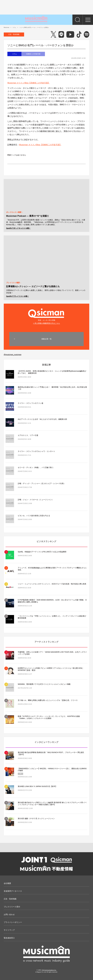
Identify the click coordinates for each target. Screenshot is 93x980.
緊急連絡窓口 (9, 938)
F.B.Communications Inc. (49, 970)
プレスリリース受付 (12, 907)
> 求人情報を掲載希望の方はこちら (46, 323)
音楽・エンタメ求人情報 (47, 314)
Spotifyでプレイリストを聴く (17, 296)
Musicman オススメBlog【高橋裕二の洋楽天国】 (29, 83)
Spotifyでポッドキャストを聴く (18, 228)
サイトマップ (9, 930)
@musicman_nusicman (13, 355)
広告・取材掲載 (14, 34)
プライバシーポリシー (13, 922)
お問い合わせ (9, 914)
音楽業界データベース (13, 891)
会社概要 (7, 883)
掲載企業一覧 (46, 339)
